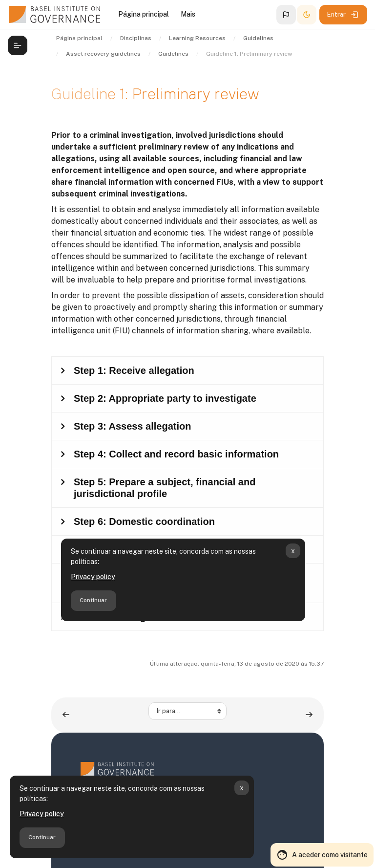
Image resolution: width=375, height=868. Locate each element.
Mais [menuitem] (188, 14)
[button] (286, 15)
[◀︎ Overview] (66, 715)
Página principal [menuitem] (144, 14)
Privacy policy (42, 814)
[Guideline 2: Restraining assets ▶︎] (309, 715)
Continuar (42, 837)
